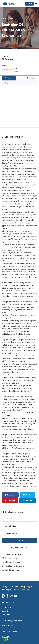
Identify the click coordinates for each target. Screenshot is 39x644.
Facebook (10, 495)
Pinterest (10, 501)
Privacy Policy (7, 607)
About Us (5, 611)
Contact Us (6, 615)
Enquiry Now (19, 541)
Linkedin (28, 501)
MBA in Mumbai (7, 626)
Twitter (27, 495)
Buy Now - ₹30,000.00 (20, 548)
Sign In (29, 4)
